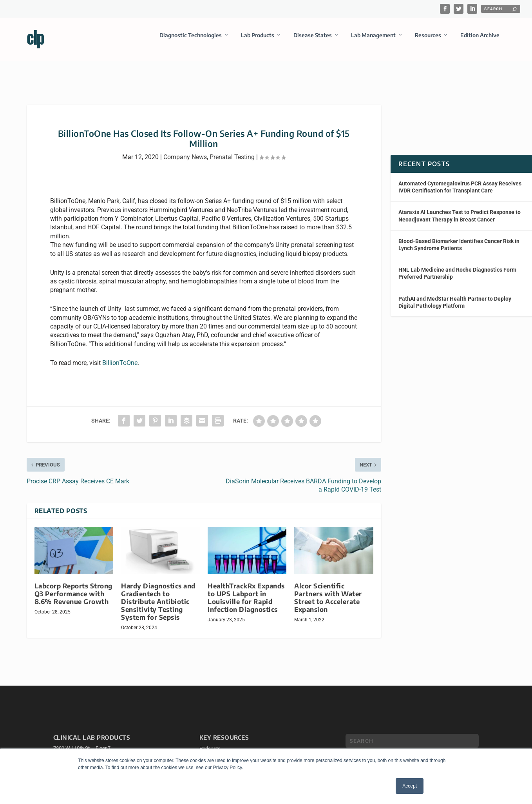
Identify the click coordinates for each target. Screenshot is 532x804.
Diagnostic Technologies (191, 41)
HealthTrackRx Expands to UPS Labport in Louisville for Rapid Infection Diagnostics (246, 591)
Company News (185, 150)
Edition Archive (480, 41)
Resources (428, 41)
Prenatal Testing (232, 150)
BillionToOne (120, 356)
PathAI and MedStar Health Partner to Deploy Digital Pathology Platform (455, 295)
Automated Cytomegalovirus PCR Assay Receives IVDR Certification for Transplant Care (460, 180)
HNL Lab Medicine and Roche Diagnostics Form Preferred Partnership (457, 266)
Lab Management (373, 41)
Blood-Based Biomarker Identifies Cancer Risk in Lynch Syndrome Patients (459, 238)
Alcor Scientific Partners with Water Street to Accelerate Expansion (328, 591)
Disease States (313, 41)
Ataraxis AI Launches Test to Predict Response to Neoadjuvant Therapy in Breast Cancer (460, 209)
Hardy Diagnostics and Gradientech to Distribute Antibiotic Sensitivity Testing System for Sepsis (158, 595)
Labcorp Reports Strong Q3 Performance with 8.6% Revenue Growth (73, 587)
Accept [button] (410, 786)
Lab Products (258, 41)
